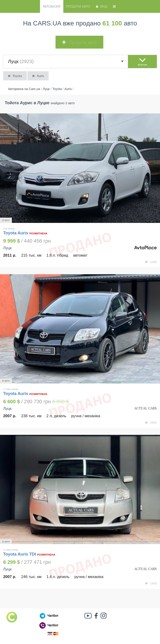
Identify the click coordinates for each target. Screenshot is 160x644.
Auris (38, 76)
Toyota (15, 76)
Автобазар (52, 6)
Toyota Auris (16, 233)
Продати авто (78, 6)
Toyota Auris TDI (20, 554)
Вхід (101, 6)
